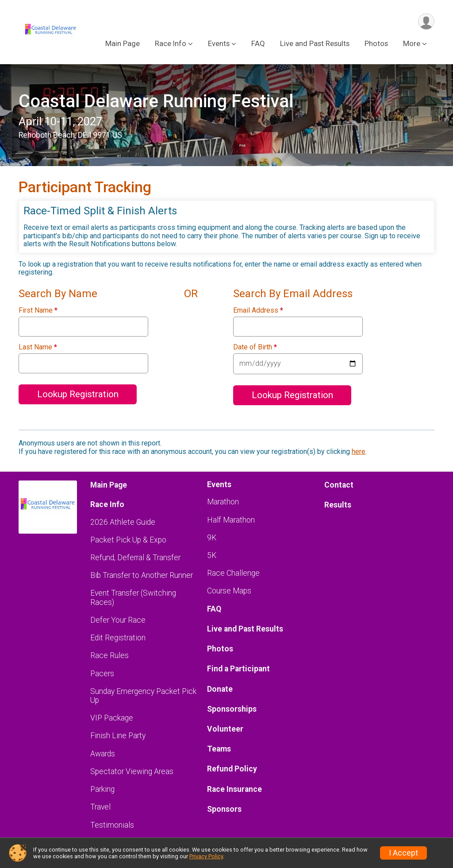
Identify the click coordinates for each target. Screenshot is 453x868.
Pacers (102, 674)
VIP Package (112, 718)
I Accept (403, 853)
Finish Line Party (118, 736)
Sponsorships (232, 709)
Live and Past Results (315, 44)
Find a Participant (238, 669)
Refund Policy (232, 769)
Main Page (123, 44)
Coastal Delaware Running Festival (156, 101)
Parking (102, 789)
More (412, 44)
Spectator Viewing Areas (132, 771)
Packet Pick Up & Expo (128, 540)
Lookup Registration (78, 394)
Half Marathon (231, 520)
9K (212, 538)
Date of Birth (255, 347)
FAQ (258, 44)
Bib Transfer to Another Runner (142, 575)
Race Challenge (233, 573)
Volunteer (225, 729)
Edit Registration (118, 638)
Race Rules (109, 655)
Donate (220, 689)
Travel (100, 807)
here (359, 451)
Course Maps (229, 591)
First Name (38, 310)
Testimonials (112, 825)
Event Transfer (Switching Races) (133, 597)
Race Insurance (234, 789)
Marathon (223, 502)
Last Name (38, 347)
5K (212, 555)
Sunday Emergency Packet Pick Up (143, 696)
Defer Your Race (118, 620)
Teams (219, 749)
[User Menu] (426, 21)
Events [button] (219, 44)
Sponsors (224, 809)
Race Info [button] (171, 44)
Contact (339, 485)
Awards (103, 754)
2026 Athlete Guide (123, 522)
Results (338, 505)
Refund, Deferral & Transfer (135, 558)
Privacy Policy (206, 856)
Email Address (258, 310)
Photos (376, 44)
